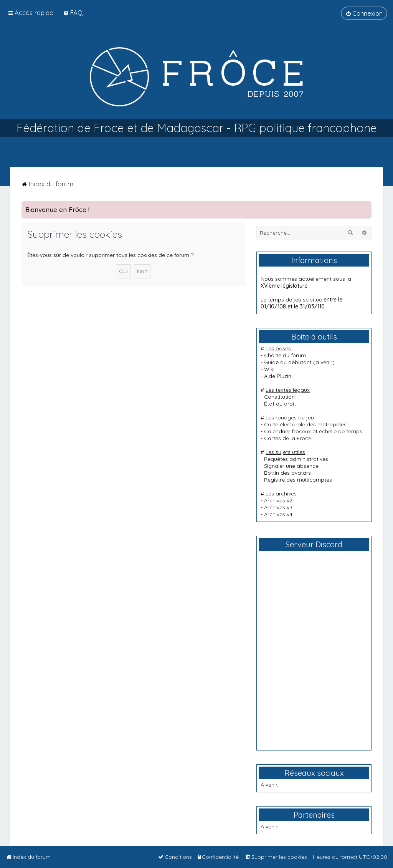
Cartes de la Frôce (288, 438)
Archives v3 (278, 507)
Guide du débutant (288, 362)
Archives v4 (278, 514)
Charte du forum (285, 355)
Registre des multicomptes (298, 480)
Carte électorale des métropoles (305, 424)
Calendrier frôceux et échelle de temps (313, 431)
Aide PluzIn (278, 376)
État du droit (280, 404)
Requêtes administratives (296, 459)
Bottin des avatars (287, 473)
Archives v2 (278, 500)
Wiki (269, 369)
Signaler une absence (291, 466)
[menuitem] (73, 12)
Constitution (279, 397)
